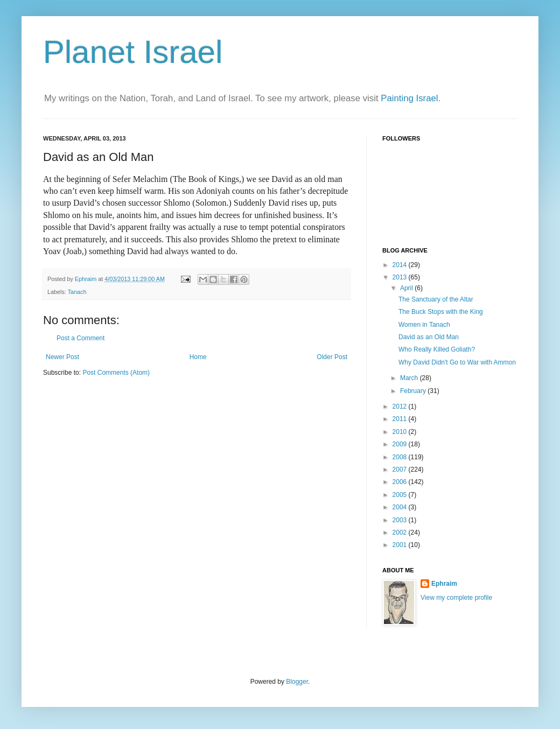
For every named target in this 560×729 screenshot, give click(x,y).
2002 (401, 532)
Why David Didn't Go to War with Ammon (457, 362)
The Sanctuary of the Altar (436, 299)
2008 (401, 457)
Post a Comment (80, 338)
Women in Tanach (424, 325)
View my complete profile (456, 598)
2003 (401, 520)
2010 (401, 432)
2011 (401, 419)
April (407, 288)
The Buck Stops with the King (441, 312)
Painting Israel (409, 98)
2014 (401, 265)
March (410, 378)
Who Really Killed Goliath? (437, 349)
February (414, 391)
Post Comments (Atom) (116, 373)
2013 (401, 277)
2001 (401, 545)
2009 (401, 444)
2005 (401, 495)
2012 (401, 406)
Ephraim (444, 584)
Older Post (332, 357)
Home (198, 357)
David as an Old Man (429, 337)
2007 (401, 469)
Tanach (77, 292)
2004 (401, 507)
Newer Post (62, 357)
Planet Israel (133, 52)
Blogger (297, 682)
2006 (401, 482)
